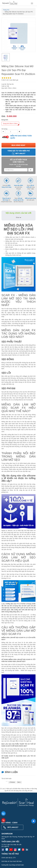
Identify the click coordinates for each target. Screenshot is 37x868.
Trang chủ (6, 10)
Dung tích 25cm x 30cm (11, 124)
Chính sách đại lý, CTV (9, 858)
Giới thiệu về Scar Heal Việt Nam (12, 861)
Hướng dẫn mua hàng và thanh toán (13, 865)
